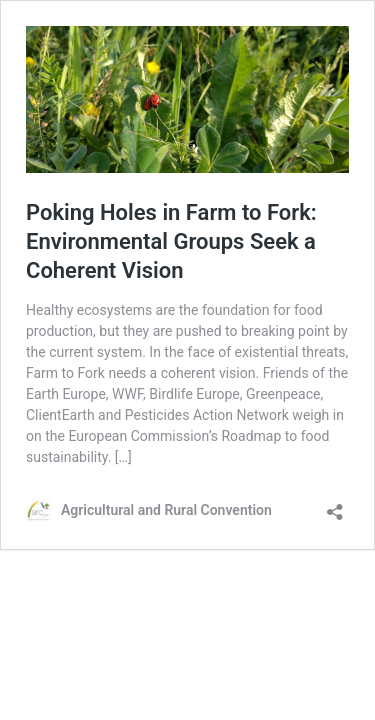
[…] (123, 457)
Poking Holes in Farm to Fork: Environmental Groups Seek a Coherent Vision (171, 241)
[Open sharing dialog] (335, 505)
